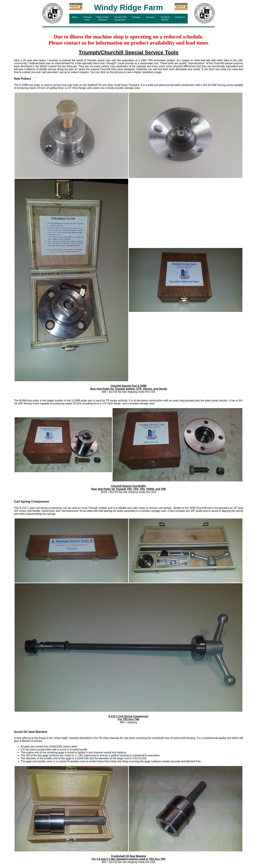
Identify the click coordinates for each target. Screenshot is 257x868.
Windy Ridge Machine (103, 18)
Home (75, 17)
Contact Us (180, 17)
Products (136, 17)
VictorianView (87, 18)
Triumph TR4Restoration (120, 18)
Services (151, 17)
